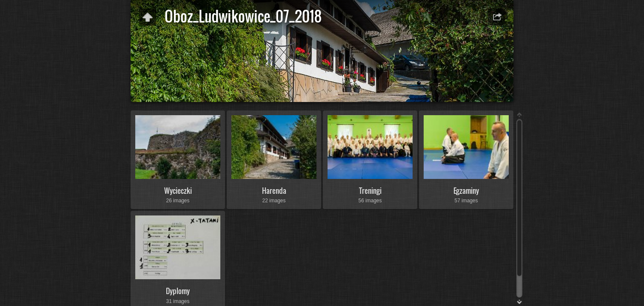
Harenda (274, 191)
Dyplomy (178, 291)
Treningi (370, 191)
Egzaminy (466, 191)
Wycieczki (178, 191)
